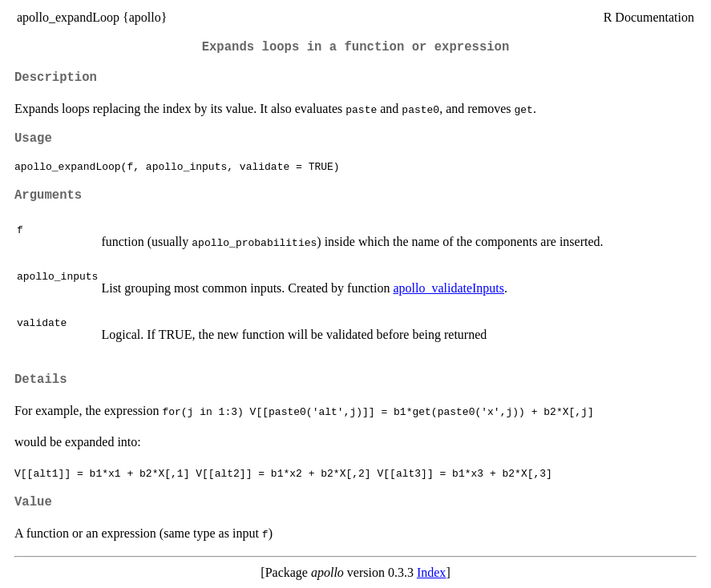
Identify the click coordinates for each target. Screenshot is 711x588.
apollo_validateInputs (448, 288)
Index (431, 572)
